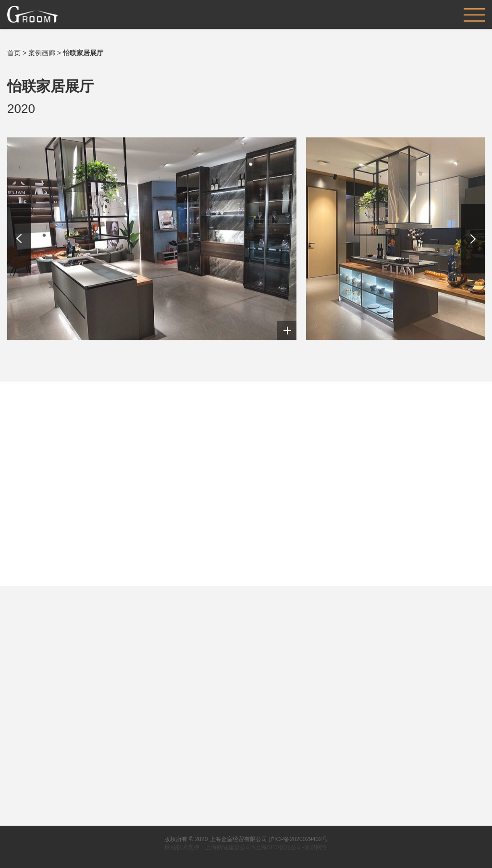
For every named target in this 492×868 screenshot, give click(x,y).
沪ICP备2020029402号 (298, 839)
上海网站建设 (222, 847)
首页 (14, 53)
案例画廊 (42, 53)
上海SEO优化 (273, 847)
